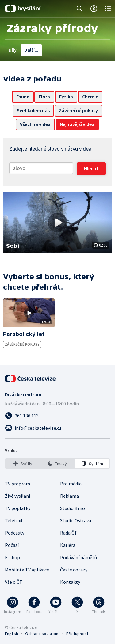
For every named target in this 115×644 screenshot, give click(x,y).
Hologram (75, 50)
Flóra (44, 97)
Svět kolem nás (33, 110)
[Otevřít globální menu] (108, 9)
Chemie (90, 97)
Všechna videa (35, 124)
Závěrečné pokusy (78, 110)
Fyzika (66, 97)
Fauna (23, 97)
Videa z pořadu (40, 50)
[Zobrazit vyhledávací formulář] (80, 9)
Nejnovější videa (77, 124)
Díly (13, 50)
